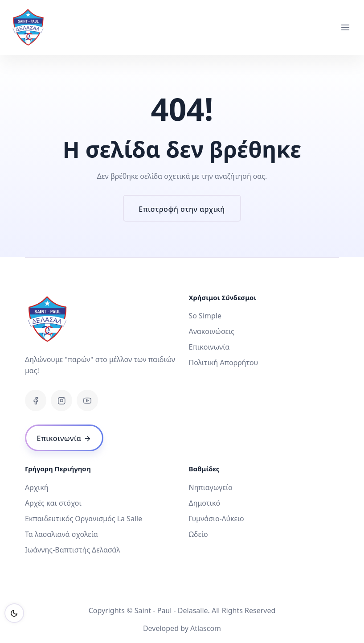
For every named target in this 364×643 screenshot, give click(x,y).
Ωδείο (198, 534)
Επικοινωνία (209, 347)
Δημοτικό (205, 503)
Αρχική (37, 487)
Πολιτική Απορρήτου (224, 363)
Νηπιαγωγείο (211, 487)
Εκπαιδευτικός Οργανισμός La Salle (84, 519)
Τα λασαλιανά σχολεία (61, 534)
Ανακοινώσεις (212, 331)
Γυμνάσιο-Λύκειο (217, 519)
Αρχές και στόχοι (53, 503)
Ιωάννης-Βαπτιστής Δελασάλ (73, 550)
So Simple (205, 316)
